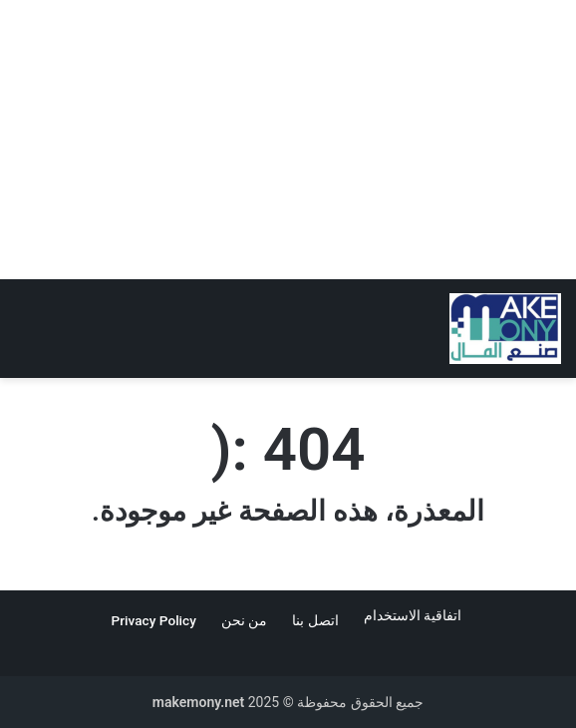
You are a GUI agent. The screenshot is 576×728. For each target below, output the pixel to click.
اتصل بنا (315, 620)
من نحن (244, 620)
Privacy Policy (154, 620)
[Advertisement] (288, 140)
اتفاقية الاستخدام (415, 615)
